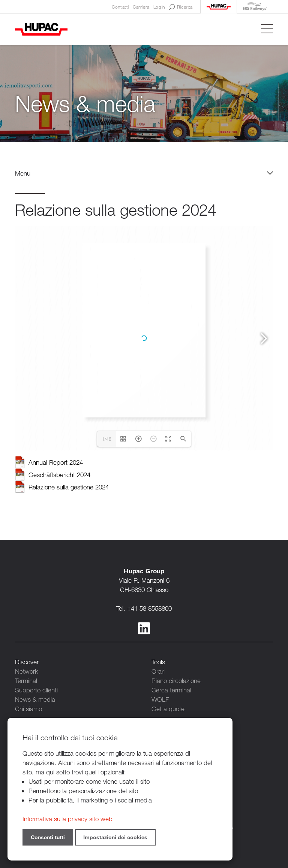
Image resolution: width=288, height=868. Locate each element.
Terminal (26, 681)
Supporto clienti (36, 690)
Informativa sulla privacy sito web (67, 819)
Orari (158, 671)
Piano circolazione (176, 681)
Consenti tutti (48, 837)
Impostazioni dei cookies (115, 837)
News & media (35, 699)
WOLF (160, 699)
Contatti (120, 7)
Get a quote (168, 709)
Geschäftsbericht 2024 (59, 475)
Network (27, 671)
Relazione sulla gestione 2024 (69, 487)
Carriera (141, 7)
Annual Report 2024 (56, 462)
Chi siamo (28, 709)
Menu (23, 173)
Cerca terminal (171, 690)
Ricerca (181, 7)
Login (159, 7)
